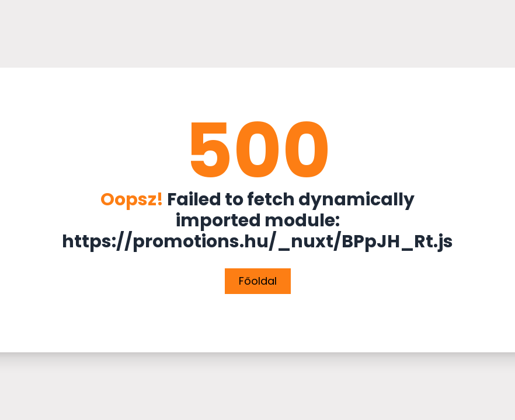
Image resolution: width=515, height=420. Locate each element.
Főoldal (258, 281)
